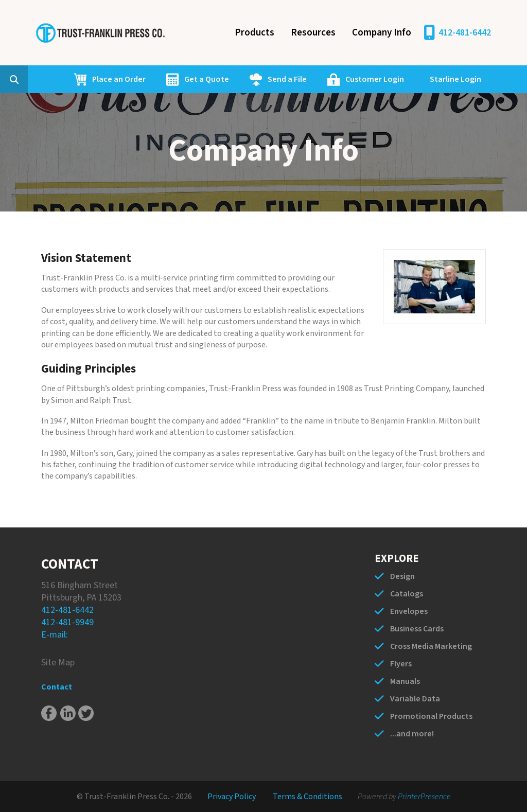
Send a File (287, 79)
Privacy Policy (232, 797)
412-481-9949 (67, 622)
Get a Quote (207, 79)
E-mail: (55, 635)
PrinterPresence (424, 797)
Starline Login (455, 79)
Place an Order (119, 79)
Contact (57, 687)
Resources (313, 33)
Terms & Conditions (308, 797)
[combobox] (30, 79)
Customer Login (375, 79)
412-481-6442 (465, 33)
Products (254, 33)
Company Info (382, 33)
